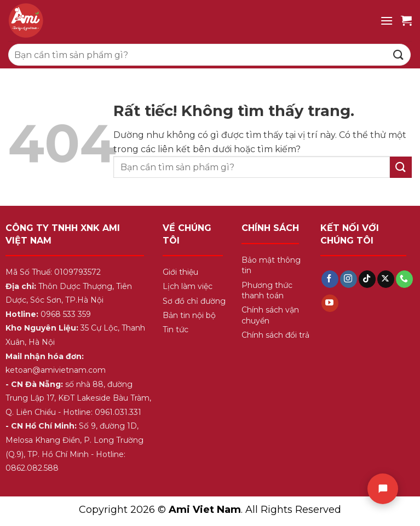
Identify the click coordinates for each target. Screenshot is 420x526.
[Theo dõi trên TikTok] (367, 279)
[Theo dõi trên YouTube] (330, 303)
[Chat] (383, 489)
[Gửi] (399, 54)
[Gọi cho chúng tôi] (404, 279)
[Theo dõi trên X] (386, 279)
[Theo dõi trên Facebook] (330, 279)
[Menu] (387, 21)
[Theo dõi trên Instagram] (349, 279)
